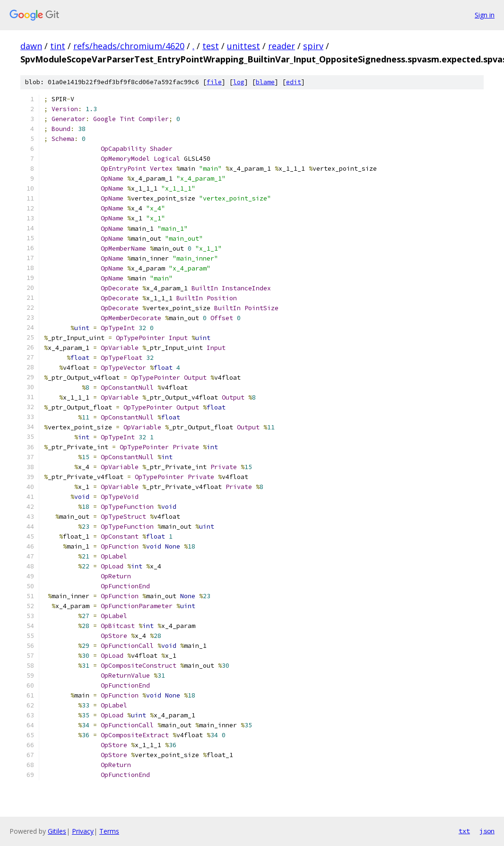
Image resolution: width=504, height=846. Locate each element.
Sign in (485, 15)
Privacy (83, 831)
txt (464, 831)
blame (265, 82)
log (239, 82)
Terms (109, 831)
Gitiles (57, 831)
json (487, 831)
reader (282, 46)
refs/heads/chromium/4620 (129, 46)
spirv (313, 46)
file (214, 82)
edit (294, 82)
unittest (243, 46)
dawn (31, 46)
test (211, 46)
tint (58, 46)
